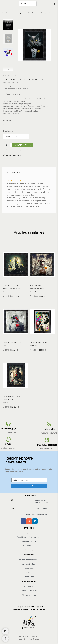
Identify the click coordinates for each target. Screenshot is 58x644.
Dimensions (7, 120)
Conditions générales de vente (29, 537)
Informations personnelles (29, 560)
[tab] (14, 173)
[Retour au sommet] (5, 639)
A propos (29, 533)
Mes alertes (29, 577)
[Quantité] (6, 145)
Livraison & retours (29, 564)
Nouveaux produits (29, 591)
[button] (12, 155)
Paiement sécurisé (29, 542)
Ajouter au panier (23, 145)
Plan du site (29, 550)
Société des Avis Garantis (29, 639)
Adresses (29, 573)
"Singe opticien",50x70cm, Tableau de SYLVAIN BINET (13, 399)
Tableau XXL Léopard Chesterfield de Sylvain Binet (12, 288)
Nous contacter (29, 546)
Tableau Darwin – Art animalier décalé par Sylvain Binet (38, 288)
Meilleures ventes (29, 595)
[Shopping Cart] (5, 631)
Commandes (29, 568)
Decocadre (10, 76)
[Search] (28, 4)
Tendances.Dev (39, 610)
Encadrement (8, 131)
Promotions (29, 587)
